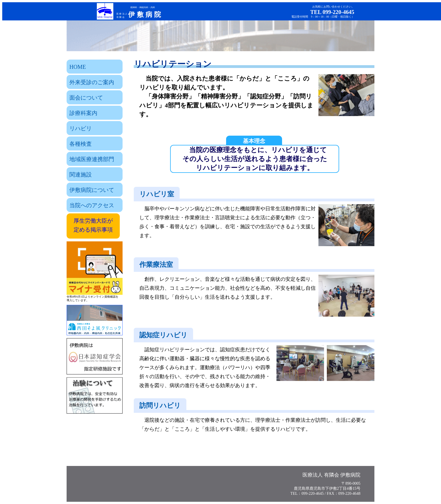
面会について (86, 98)
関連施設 (81, 175)
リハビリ (81, 128)
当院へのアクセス (92, 205)
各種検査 (81, 144)
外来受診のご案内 (92, 82)
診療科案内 (83, 113)
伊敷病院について (92, 190)
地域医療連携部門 (92, 159)
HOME (78, 67)
